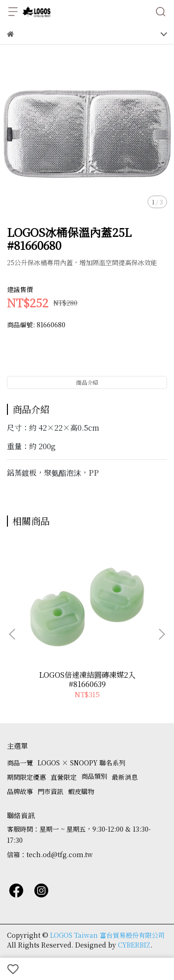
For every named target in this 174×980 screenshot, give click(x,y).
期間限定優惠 (26, 777)
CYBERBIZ (134, 945)
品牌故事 (20, 791)
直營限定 (64, 777)
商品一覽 (20, 763)
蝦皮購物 (81, 791)
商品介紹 (87, 382)
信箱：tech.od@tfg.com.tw (50, 854)
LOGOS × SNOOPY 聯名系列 (81, 763)
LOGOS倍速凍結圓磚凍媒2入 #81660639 (87, 680)
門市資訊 (51, 791)
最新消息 (125, 777)
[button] (161, 634)
